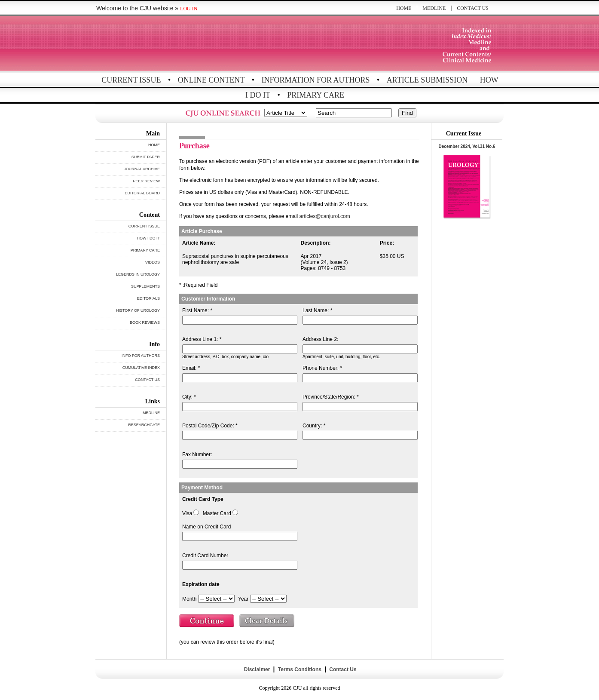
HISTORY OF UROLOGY (138, 310)
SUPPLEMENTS (145, 286)
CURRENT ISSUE (131, 80)
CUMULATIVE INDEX (141, 368)
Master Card (217, 513)
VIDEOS (153, 262)
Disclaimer (257, 669)
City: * (189, 397)
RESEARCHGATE (144, 425)
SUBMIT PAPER (146, 157)
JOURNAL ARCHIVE (142, 169)
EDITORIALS (148, 298)
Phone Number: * (322, 368)
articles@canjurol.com (325, 216)
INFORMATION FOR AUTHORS (316, 80)
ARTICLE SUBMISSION (427, 80)
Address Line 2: (320, 339)
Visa (187, 513)
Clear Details (267, 622)
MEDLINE (434, 8)
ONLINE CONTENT (211, 80)
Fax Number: (197, 454)
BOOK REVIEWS (145, 322)
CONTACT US (473, 8)
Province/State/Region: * (331, 397)
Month (189, 599)
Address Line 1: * (202, 339)
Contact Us (342, 669)
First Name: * (197, 310)
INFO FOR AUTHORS (141, 356)
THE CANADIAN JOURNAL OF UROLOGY (159, 44)
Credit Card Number (205, 556)
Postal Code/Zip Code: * (210, 426)
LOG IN (189, 9)
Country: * (314, 426)
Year (243, 599)
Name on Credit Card (206, 527)
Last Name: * (317, 310)
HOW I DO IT (149, 238)
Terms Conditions (299, 669)
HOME (404, 8)
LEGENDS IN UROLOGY (138, 274)
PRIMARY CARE (316, 95)
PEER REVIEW (146, 181)
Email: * (191, 368)
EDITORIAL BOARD (142, 193)
